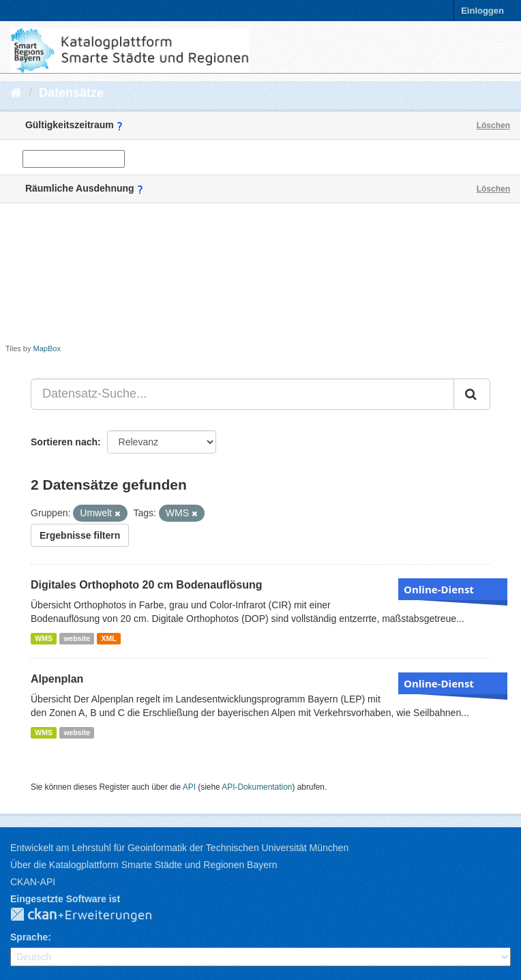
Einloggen (482, 11)
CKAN (92, 915)
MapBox (47, 348)
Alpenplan (57, 679)
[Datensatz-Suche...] (242, 394)
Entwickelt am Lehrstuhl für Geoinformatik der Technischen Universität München (179, 848)
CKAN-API (33, 882)
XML (108, 638)
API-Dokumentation (257, 787)
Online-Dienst (439, 589)
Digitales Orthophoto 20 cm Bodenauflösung (147, 585)
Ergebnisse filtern (80, 535)
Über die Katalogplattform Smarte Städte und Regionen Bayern (144, 865)
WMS (44, 638)
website (77, 638)
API (189, 787)
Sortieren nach (64, 442)
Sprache (29, 937)
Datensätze (71, 93)
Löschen (493, 125)
